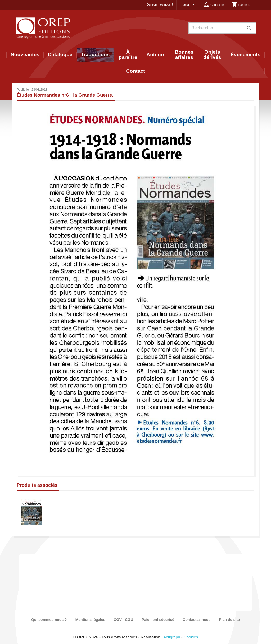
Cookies (191, 637)
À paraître (128, 55)
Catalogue (60, 55)
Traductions (95, 55)
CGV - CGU (123, 620)
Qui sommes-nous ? (160, 4)
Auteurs (156, 55)
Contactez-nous (197, 620)
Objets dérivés (212, 55)
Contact (135, 71)
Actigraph (172, 637)
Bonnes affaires (184, 55)
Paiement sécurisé (158, 620)
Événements (245, 55)
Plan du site (229, 620)
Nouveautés (25, 55)
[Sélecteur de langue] (188, 5)
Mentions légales (90, 620)
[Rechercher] (222, 28)
